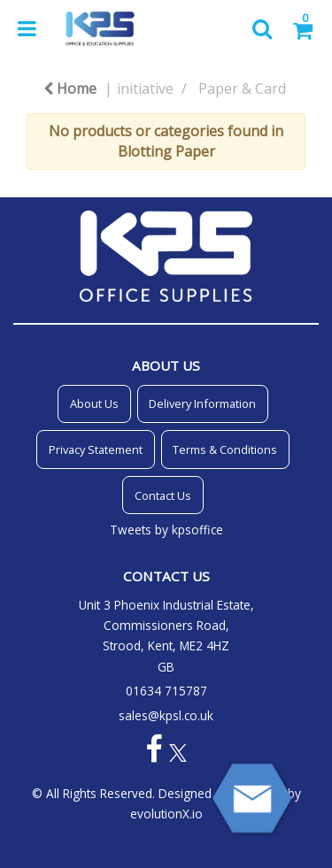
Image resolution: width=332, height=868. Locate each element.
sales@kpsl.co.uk (166, 715)
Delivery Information (202, 403)
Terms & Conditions (225, 449)
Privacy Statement (96, 449)
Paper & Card (242, 88)
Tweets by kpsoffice (166, 530)
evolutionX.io (166, 814)
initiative (145, 88)
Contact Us (163, 495)
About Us (94, 403)
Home (70, 88)
